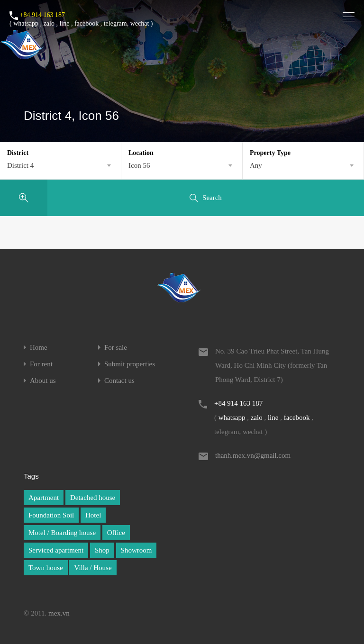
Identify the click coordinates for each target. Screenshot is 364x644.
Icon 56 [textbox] (139, 165)
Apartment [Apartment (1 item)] (44, 498)
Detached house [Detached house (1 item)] (93, 498)
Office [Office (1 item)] (116, 533)
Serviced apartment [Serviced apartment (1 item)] (56, 550)
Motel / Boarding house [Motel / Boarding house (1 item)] (62, 533)
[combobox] (60, 165)
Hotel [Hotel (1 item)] (93, 515)
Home (39, 348)
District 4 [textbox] (20, 165)
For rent (41, 364)
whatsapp (26, 23)
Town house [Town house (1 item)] (46, 568)
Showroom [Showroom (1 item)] (136, 550)
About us (43, 381)
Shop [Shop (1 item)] (102, 550)
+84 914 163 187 (42, 15)
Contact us (119, 381)
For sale (116, 348)
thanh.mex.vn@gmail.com (253, 455)
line (64, 23)
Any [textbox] (256, 165)
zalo (49, 23)
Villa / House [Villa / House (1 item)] (93, 568)
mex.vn (59, 613)
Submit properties (130, 364)
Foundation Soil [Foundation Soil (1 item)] (51, 515)
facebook (86, 23)
